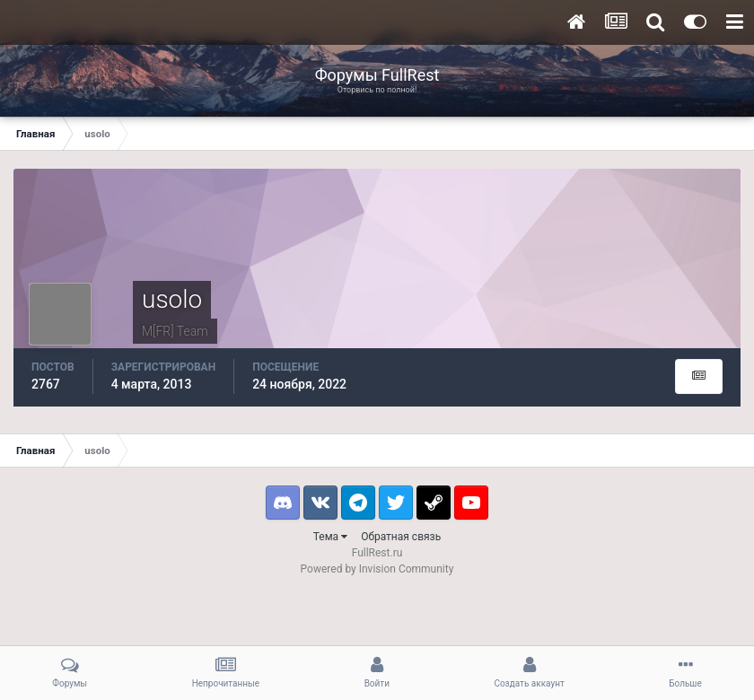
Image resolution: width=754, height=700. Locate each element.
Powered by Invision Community (377, 569)
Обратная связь (401, 537)
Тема (330, 537)
